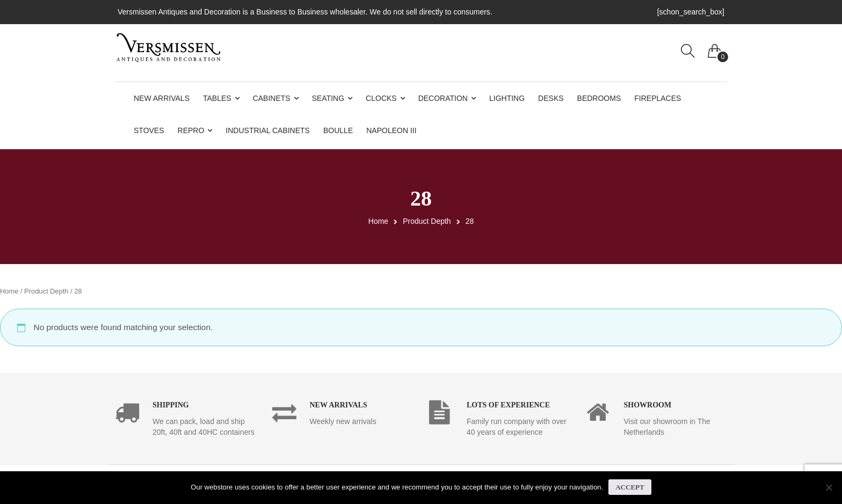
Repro (191, 130)
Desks (551, 98)
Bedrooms (599, 98)
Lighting (507, 98)
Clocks (381, 98)
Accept (630, 487)
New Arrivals (162, 98)
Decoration (443, 98)
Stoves (149, 130)
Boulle (338, 130)
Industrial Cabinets (268, 130)
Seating (328, 98)
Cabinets (272, 98)
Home (378, 221)
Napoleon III (391, 130)
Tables (217, 98)
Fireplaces (658, 98)
